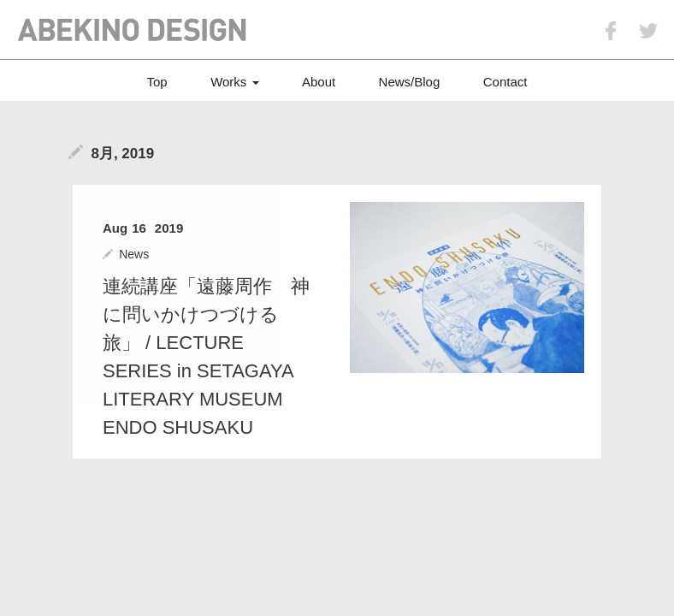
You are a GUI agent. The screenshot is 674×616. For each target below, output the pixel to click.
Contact (505, 82)
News (134, 254)
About (319, 82)
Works (234, 82)
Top (157, 82)
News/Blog (410, 82)
